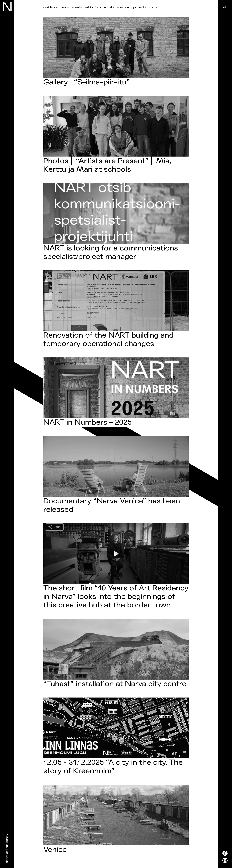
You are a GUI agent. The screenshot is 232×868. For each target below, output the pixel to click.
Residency (51, 7)
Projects (140, 7)
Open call (124, 7)
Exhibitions (93, 7)
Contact (155, 7)
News (65, 7)
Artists (109, 7)
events (77, 7)
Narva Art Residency (7, 848)
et (225, 7)
